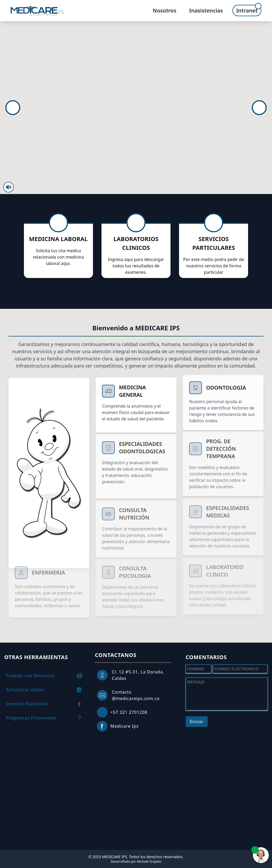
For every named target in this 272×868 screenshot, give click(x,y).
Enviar (197, 722)
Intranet (247, 10)
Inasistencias (206, 10)
